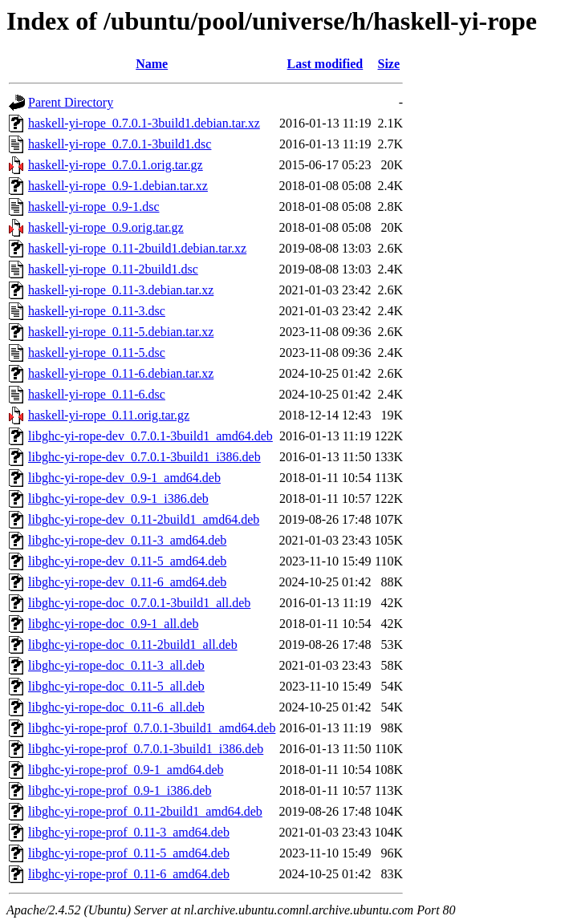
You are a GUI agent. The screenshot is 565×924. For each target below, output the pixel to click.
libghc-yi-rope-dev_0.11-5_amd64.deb (127, 561)
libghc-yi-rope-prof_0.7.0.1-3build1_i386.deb (146, 749)
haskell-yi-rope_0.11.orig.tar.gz (109, 415)
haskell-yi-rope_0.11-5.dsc (97, 353)
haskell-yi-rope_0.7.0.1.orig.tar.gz (116, 165)
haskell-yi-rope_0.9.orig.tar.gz (106, 227)
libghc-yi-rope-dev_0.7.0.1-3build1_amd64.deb (150, 436)
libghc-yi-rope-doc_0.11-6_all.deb (116, 707)
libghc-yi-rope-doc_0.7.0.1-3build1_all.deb (139, 603)
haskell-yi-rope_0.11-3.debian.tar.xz (121, 290)
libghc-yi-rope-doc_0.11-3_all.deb (116, 665)
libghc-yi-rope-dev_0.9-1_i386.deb (118, 498)
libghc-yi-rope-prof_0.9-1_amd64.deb (126, 770)
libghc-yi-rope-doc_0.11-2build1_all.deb (133, 644)
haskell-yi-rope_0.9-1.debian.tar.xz (118, 186)
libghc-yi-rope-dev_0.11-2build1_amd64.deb (144, 519)
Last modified (325, 64)
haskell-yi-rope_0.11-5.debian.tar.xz (121, 332)
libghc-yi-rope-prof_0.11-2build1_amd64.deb (145, 811)
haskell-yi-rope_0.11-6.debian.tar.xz (121, 373)
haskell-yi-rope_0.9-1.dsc (94, 207)
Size (388, 64)
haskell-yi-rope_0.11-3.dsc (97, 311)
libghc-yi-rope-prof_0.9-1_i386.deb (120, 790)
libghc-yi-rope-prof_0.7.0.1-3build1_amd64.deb (152, 728)
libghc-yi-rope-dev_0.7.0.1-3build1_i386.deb (144, 457)
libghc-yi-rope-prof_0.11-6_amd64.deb (129, 874)
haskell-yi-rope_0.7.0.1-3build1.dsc (120, 144)
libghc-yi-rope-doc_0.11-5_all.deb (116, 686)
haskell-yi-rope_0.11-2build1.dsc (113, 269)
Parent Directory (71, 102)
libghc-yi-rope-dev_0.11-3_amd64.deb (127, 540)
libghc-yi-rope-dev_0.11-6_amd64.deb (127, 582)
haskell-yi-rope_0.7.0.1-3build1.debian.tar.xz (144, 123)
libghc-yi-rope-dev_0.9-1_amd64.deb (124, 478)
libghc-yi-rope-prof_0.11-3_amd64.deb (129, 832)
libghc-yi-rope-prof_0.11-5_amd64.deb (129, 853)
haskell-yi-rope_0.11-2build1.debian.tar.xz (137, 248)
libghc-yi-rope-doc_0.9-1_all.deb (113, 624)
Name (152, 64)
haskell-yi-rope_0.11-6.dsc (97, 394)
